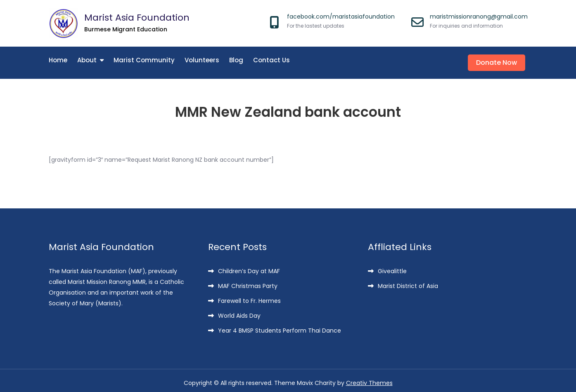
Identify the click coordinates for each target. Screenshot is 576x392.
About (87, 60)
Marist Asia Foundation (137, 18)
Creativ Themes (369, 378)
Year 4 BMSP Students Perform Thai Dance (280, 326)
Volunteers (202, 60)
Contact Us (271, 60)
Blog (236, 60)
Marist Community (144, 60)
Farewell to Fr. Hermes (249, 296)
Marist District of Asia (408, 281)
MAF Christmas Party (248, 281)
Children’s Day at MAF (249, 267)
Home (58, 60)
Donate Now (499, 60)
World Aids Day (239, 311)
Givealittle (392, 267)
